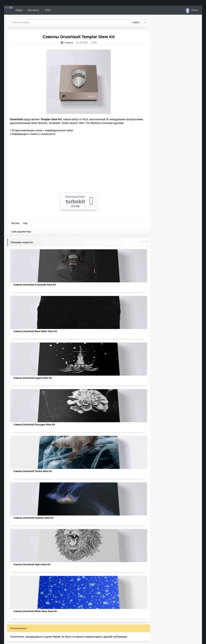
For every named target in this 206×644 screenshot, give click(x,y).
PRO (15, 10)
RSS (61, 10)
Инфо (32, 10)
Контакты (47, 10)
